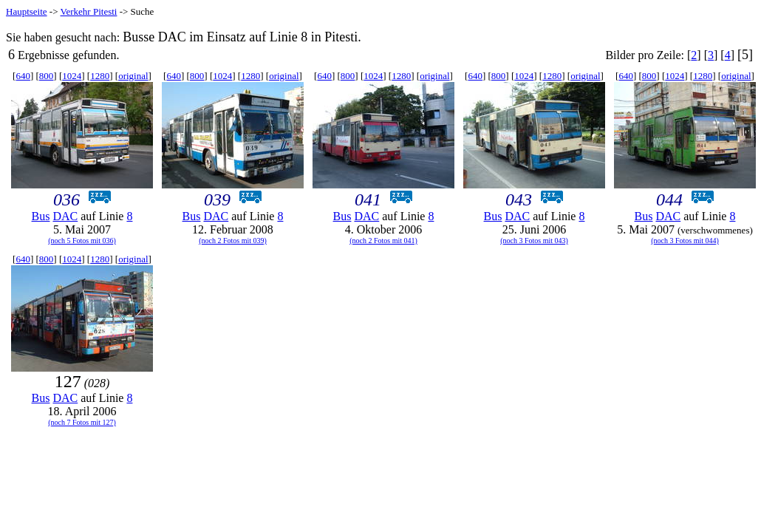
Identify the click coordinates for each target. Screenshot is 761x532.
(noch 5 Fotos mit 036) (82, 241)
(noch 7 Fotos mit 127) (82, 422)
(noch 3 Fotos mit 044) (685, 241)
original (133, 76)
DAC (65, 216)
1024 (72, 76)
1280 (100, 76)
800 (47, 76)
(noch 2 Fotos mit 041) (383, 241)
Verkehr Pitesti (89, 11)
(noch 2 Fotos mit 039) (233, 241)
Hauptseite (27, 11)
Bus (41, 216)
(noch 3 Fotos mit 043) (534, 241)
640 (23, 76)
